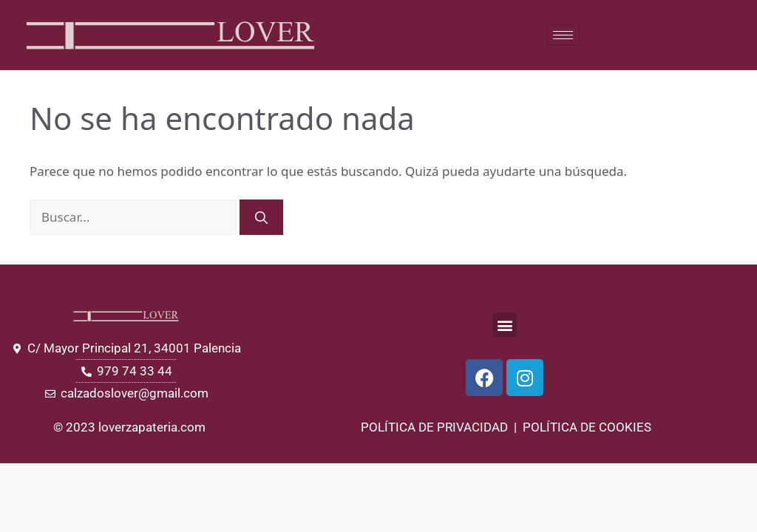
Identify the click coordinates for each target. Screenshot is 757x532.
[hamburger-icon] (563, 35)
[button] (505, 325)
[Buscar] (261, 217)
